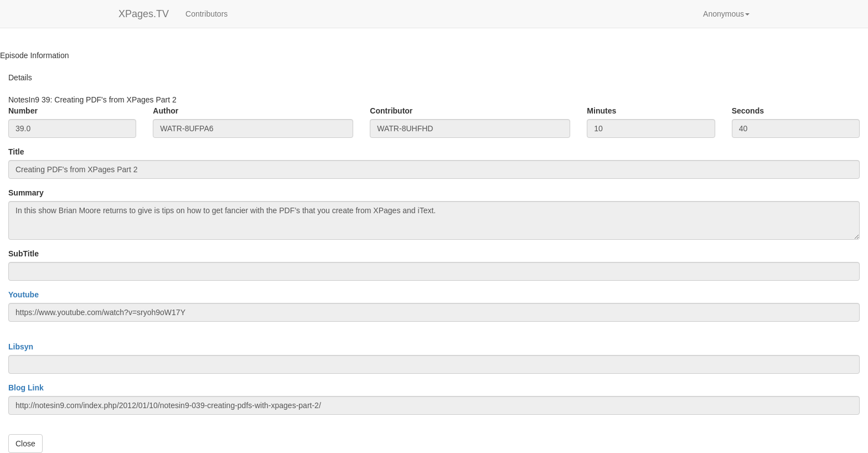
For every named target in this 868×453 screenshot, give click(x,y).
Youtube (24, 295)
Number (23, 111)
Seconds (748, 111)
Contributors (206, 14)
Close (25, 444)
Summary (26, 193)
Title (16, 152)
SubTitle (24, 254)
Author (166, 111)
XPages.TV (144, 14)
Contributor (391, 111)
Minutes (601, 111)
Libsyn (21, 347)
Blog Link (26, 388)
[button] (726, 14)
